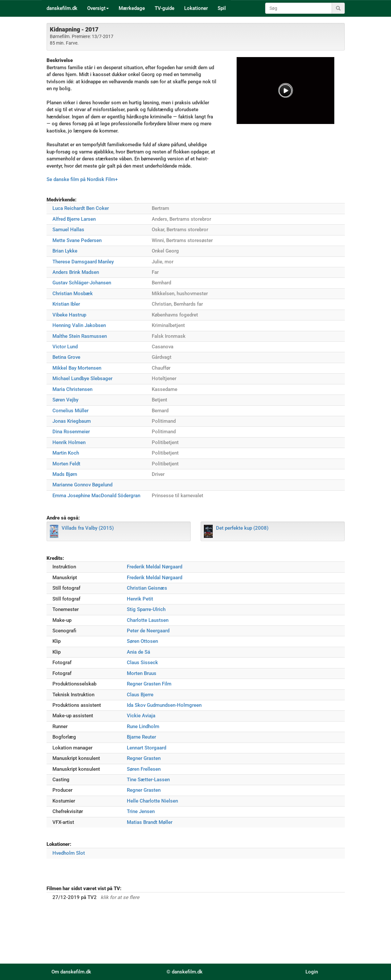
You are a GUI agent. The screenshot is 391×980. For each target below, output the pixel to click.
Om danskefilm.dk (71, 972)
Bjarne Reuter (141, 737)
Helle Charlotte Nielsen (152, 801)
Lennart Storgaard (147, 748)
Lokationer (196, 8)
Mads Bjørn (65, 474)
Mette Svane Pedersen (77, 240)
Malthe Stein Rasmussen (80, 336)
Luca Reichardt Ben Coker (81, 208)
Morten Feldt (66, 464)
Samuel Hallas (68, 230)
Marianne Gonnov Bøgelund (82, 485)
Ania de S (138, 652)
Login (312, 972)
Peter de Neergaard (148, 631)
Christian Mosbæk (73, 294)
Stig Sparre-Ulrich (146, 609)
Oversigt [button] (98, 8)
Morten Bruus (142, 673)
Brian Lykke (65, 251)
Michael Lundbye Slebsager (82, 378)
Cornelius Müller (70, 411)
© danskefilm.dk (185, 972)
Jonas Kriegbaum (72, 421)
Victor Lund (65, 347)
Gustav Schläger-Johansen (82, 283)
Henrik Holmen (69, 442)
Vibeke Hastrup (69, 315)
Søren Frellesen (144, 769)
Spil (222, 8)
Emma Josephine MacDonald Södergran (96, 496)
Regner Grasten (144, 758)
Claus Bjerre (140, 695)
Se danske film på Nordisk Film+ (82, 179)
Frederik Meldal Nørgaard (155, 567)
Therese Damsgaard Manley (83, 262)
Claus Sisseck (142, 663)
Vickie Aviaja (141, 716)
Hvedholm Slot (69, 853)
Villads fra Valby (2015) (88, 528)
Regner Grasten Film (149, 684)
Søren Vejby (65, 400)
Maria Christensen (72, 389)
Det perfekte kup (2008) (242, 528)
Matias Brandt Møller (150, 822)
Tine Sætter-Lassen (148, 780)
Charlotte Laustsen (148, 620)
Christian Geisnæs (147, 588)
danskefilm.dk (62, 8)
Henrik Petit (140, 599)
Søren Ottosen (142, 641)
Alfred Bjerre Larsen (74, 219)
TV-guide (165, 8)
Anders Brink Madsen (76, 272)
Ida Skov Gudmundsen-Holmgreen (164, 705)
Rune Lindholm (143, 726)
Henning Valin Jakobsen (79, 325)
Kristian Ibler (66, 304)
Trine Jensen (141, 811)
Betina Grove (66, 357)
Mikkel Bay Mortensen (77, 368)
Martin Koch (66, 453)
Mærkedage (132, 8)
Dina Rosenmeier (71, 432)
